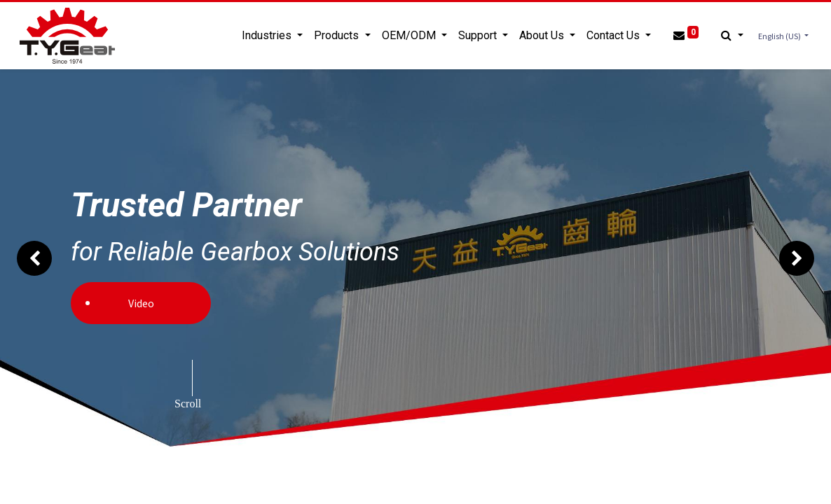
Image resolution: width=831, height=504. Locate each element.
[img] (33, 258)
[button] (730, 36)
